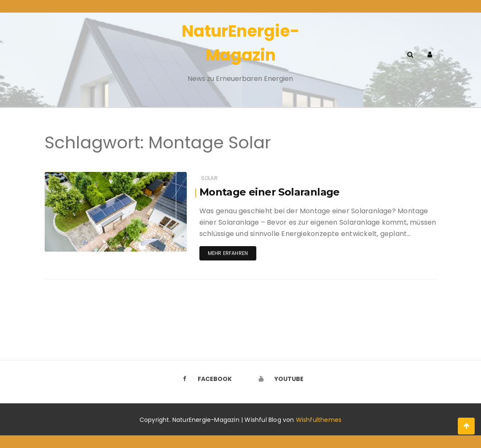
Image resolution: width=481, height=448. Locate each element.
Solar (209, 178)
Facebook (205, 379)
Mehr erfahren (228, 253)
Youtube (279, 379)
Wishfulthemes (319, 420)
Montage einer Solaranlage (270, 192)
